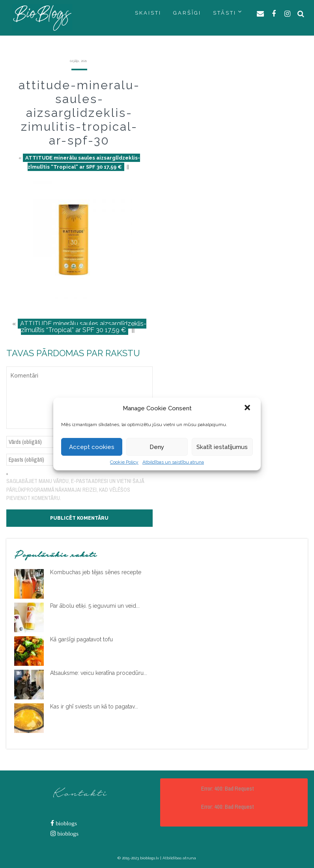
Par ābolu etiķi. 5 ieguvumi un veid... (95, 606)
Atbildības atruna (179, 858)
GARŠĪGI (187, 13)
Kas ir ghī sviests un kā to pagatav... (94, 706)
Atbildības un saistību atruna (173, 462)
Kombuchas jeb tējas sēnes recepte (96, 572)
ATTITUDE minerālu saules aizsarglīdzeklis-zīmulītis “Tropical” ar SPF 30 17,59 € (83, 162)
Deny (157, 447)
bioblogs (65, 823)
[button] (248, 408)
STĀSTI (225, 13)
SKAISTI (148, 13)
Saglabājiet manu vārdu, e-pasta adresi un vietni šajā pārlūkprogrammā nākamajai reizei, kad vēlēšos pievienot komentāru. (75, 489)
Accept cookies (92, 447)
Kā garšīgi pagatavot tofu (81, 639)
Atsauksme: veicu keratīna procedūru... (99, 673)
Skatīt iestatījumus (222, 447)
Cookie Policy (124, 462)
